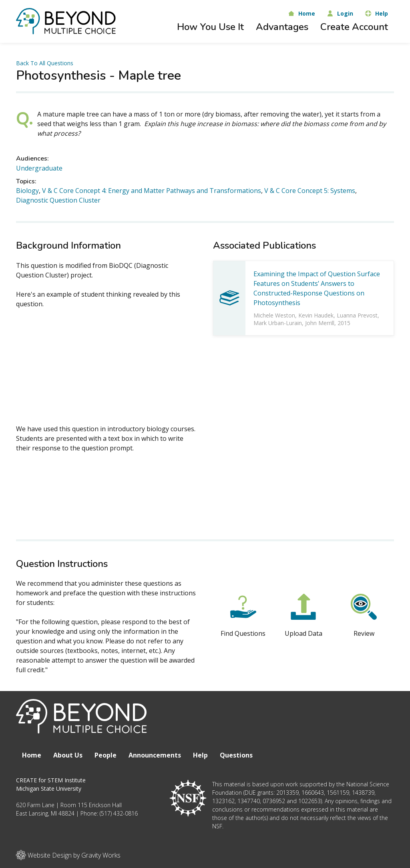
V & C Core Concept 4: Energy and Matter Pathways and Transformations (152, 191)
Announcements (155, 755)
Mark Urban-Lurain (278, 323)
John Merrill (320, 323)
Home (32, 755)
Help (200, 755)
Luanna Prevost (357, 315)
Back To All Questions (45, 63)
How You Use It (210, 27)
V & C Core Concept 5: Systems (310, 191)
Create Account (354, 27)
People (106, 755)
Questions (236, 755)
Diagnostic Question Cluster (58, 200)
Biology (27, 191)
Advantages (282, 27)
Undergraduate (39, 168)
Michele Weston (274, 315)
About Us (68, 755)
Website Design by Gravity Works (68, 855)
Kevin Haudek (316, 315)
